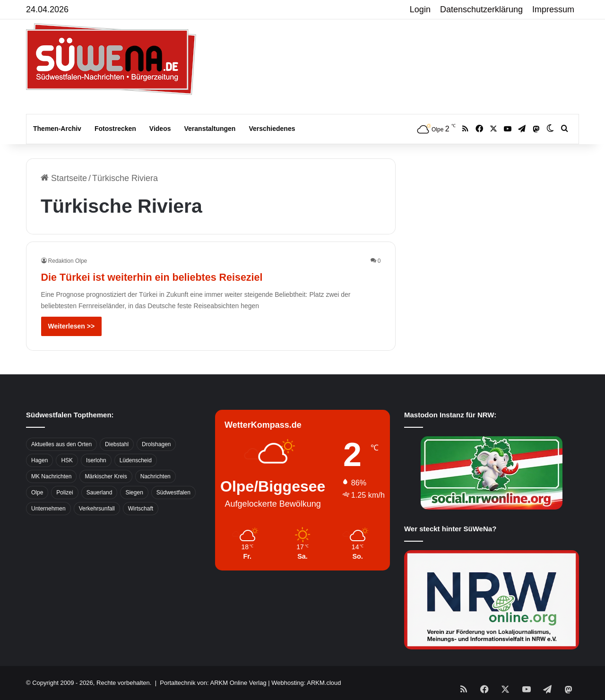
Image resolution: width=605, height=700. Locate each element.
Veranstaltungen (210, 129)
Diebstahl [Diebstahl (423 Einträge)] (117, 444)
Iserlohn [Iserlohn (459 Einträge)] (96, 460)
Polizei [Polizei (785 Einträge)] (65, 493)
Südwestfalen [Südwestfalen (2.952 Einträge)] (173, 493)
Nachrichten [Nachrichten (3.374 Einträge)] (156, 476)
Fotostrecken (115, 129)
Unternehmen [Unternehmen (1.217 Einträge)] (48, 509)
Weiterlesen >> (72, 326)
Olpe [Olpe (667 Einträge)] (37, 493)
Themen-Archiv (57, 129)
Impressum (553, 9)
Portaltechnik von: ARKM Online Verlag (213, 683)
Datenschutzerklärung (481, 9)
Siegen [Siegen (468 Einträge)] (134, 493)
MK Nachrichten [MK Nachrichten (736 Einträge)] (51, 476)
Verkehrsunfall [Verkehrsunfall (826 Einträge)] (97, 509)
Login (420, 9)
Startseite (64, 178)
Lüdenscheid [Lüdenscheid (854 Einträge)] (136, 460)
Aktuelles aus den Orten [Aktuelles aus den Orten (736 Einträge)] (61, 444)
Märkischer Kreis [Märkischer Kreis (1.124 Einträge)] (106, 476)
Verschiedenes (272, 129)
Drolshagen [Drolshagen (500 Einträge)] (156, 444)
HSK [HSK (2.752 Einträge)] (67, 460)
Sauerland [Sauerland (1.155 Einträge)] (99, 493)
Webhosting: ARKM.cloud (306, 683)
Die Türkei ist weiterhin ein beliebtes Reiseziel (196, 276)
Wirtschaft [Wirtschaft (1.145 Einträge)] (141, 509)
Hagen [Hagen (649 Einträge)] (39, 460)
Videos (160, 129)
